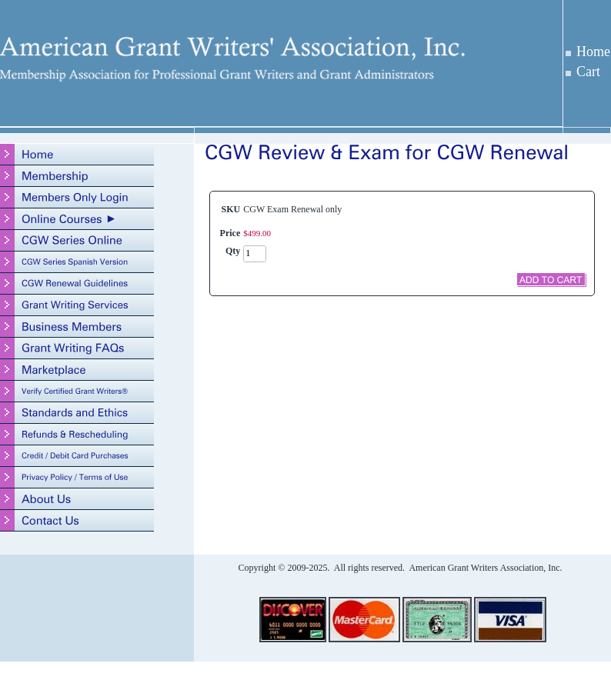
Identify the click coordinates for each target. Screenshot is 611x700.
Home (593, 52)
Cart (588, 72)
